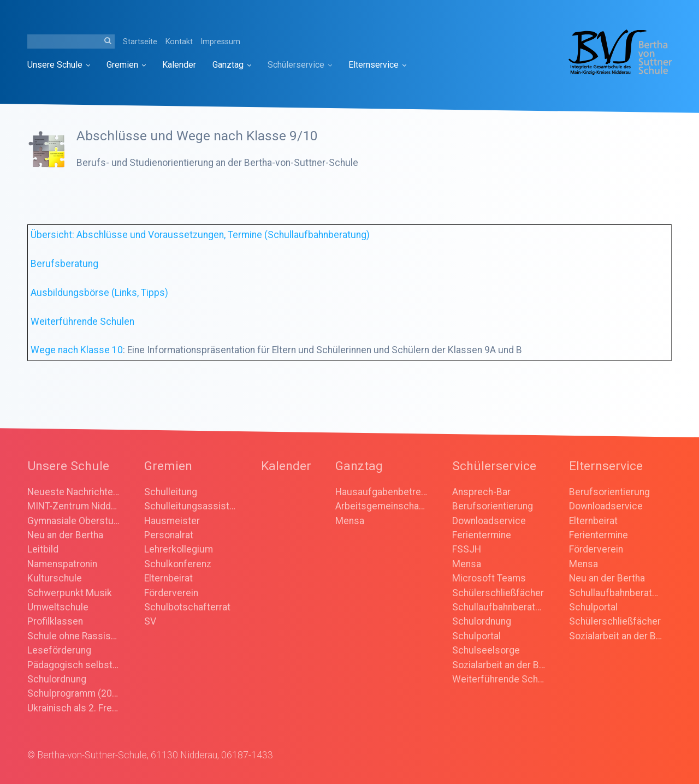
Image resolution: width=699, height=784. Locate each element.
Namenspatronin (62, 564)
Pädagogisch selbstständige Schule (74, 665)
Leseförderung (59, 650)
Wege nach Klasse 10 (77, 350)
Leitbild (43, 549)
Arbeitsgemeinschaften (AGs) (382, 506)
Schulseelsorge (486, 650)
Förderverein (171, 593)
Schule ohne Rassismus (74, 636)
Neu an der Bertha (65, 535)
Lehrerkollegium (179, 549)
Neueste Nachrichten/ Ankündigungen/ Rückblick (74, 492)
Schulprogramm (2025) (74, 693)
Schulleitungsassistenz (191, 506)
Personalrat (169, 535)
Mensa (350, 521)
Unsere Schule (59, 65)
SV (150, 621)
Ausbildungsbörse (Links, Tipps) (99, 293)
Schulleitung (171, 492)
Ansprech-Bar (481, 492)
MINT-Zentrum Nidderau (74, 506)
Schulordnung (57, 679)
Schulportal (476, 636)
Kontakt (179, 41)
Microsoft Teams (489, 578)
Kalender (179, 65)
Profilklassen (55, 621)
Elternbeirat (168, 578)
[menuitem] (63, 65)
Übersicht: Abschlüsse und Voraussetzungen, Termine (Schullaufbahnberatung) (200, 235)
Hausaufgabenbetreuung (382, 492)
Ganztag (232, 65)
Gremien (126, 65)
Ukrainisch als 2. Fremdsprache (74, 708)
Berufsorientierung (493, 506)
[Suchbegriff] (71, 41)
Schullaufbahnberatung (499, 607)
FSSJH (467, 549)
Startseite (140, 41)
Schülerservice (300, 65)
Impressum (221, 41)
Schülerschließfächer (498, 593)
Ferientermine (482, 535)
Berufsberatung (64, 264)
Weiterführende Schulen (82, 322)
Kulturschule (55, 578)
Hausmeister (172, 521)
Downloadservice (489, 521)
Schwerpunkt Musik (70, 593)
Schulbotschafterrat (187, 607)
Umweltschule (58, 607)
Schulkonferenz (178, 564)
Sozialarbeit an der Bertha (499, 665)
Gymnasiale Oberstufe (74, 521)
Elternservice (377, 65)
